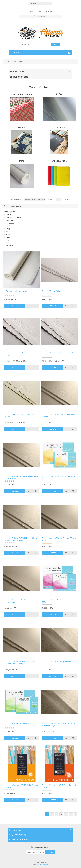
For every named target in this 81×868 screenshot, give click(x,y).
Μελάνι (8, 234)
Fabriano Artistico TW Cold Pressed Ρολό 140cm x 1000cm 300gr (21, 539)
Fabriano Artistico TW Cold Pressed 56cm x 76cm (59, 416)
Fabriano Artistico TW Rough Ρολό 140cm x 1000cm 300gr (59, 724)
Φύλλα (59, 94)
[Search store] (36, 44)
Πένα (7, 240)
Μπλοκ (22, 127)
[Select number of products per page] (58, 199)
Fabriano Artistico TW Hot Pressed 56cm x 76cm (59, 539)
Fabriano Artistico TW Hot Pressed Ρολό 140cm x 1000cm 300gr (20, 663)
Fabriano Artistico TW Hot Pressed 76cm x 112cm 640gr (21, 601)
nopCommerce (44, 865)
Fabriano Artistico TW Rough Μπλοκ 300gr (21, 723)
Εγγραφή (31, 12)
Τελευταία (76, 814)
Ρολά (22, 161)
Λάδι (7, 231)
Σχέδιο (8, 243)
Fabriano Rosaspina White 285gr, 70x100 (58, 353)
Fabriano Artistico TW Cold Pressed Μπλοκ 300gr (59, 477)
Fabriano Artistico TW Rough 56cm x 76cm (59, 662)
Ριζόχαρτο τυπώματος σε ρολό (16, 291)
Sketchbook (59, 127)
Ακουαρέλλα (10, 223)
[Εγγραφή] (36, 852)
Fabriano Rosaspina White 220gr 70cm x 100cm (21, 354)
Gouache (9, 214)
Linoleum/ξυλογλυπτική (14, 217)
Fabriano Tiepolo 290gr (51, 291)
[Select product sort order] (34, 199)
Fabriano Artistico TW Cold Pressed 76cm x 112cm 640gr (21, 477)
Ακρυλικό (9, 226)
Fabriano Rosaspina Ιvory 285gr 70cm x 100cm (20, 416)
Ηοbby (8, 229)
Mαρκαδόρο (10, 220)
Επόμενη (71, 814)
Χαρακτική (9, 246)
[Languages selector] (41, 4)
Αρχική (7, 62)
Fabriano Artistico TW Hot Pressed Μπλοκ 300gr (59, 601)
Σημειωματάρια (59, 161)
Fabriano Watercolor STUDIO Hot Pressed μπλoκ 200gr (21, 786)
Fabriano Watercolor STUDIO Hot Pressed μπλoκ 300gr (59, 786)
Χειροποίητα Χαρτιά (22, 94)
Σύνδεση (39, 12)
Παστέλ (8, 237)
